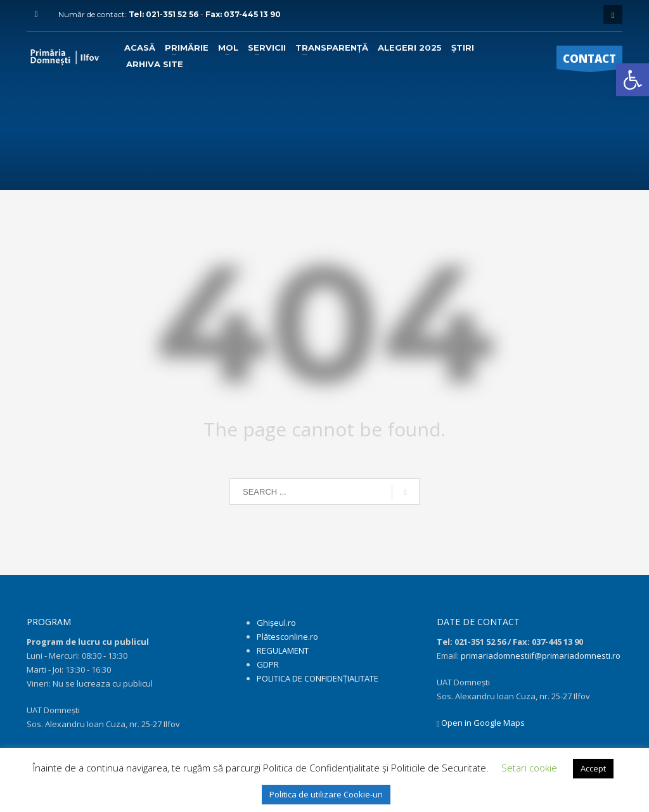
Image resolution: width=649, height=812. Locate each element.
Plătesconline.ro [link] (287, 637)
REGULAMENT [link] (283, 650)
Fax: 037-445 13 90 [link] (243, 14)
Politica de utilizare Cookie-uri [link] (326, 794)
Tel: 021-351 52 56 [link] (164, 14)
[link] (633, 80)
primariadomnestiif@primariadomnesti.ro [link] (541, 656)
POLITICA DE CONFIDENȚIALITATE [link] (318, 678)
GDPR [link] (268, 664)
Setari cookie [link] (529, 768)
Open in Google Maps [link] (481, 723)
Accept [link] (593, 768)
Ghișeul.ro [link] (276, 623)
